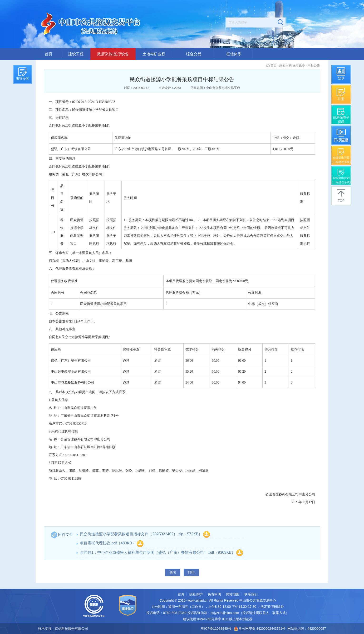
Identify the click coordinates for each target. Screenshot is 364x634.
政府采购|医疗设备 (113, 54)
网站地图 (233, 594)
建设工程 (76, 54)
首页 (49, 54)
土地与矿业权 (154, 54)
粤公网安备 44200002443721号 (260, 629)
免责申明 (214, 594)
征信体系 (234, 54)
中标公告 (314, 65)
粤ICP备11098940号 (216, 629)
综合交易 (194, 54)
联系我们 (251, 594)
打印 (191, 572)
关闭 (173, 572)
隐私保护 (196, 594)
